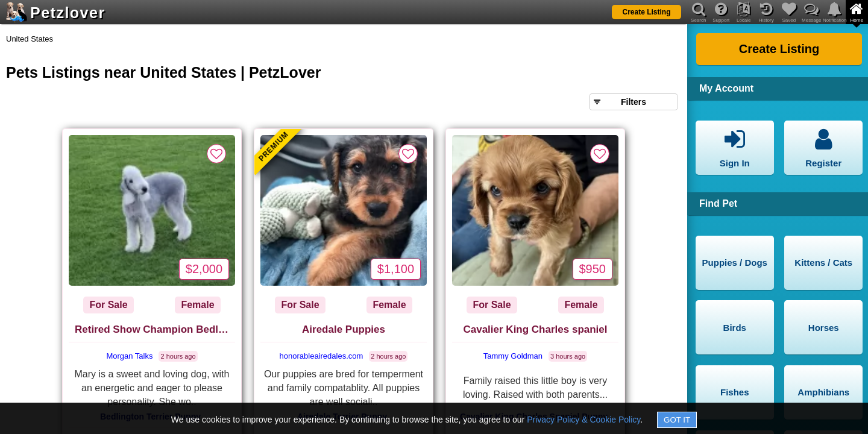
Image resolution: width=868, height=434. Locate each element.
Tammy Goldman (513, 356)
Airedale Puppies (344, 329)
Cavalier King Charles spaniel (535, 329)
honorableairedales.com (322, 356)
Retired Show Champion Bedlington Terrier (155, 329)
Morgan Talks (129, 356)
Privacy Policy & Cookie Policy (583, 420)
